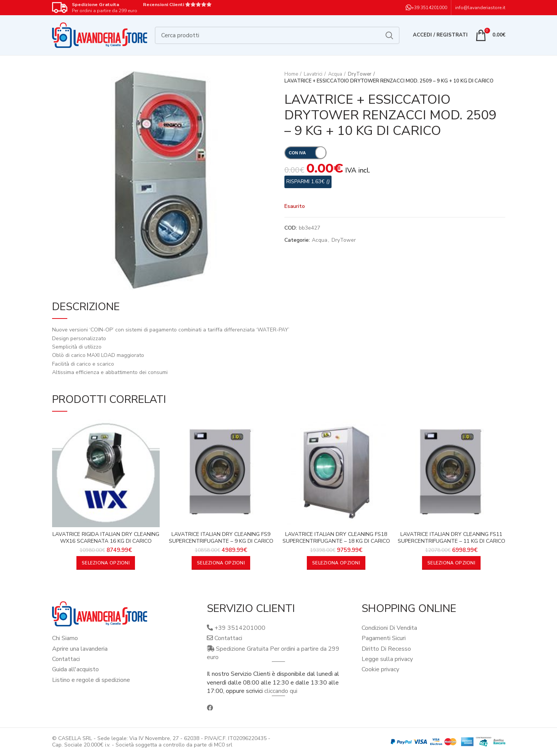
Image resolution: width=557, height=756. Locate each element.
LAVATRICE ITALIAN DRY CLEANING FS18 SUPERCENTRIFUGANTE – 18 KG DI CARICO (336, 538)
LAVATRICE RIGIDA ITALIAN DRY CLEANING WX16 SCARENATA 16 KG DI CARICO (106, 538)
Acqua (335, 74)
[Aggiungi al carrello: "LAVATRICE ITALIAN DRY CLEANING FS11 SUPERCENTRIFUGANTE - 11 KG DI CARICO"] (451, 563)
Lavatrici (313, 74)
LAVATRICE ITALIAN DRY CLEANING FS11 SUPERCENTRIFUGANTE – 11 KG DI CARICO (451, 538)
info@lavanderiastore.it (480, 8)
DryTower (360, 74)
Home (291, 74)
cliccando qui (281, 691)
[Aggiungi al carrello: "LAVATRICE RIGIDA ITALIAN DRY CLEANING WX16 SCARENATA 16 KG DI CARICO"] (106, 563)
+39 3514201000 (429, 8)
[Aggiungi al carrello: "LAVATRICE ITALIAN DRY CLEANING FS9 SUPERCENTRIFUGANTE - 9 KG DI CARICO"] (221, 563)
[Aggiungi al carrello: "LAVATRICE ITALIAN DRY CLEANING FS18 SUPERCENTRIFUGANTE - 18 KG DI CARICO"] (336, 563)
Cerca (389, 35)
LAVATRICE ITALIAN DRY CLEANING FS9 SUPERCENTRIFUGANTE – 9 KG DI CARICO (221, 538)
